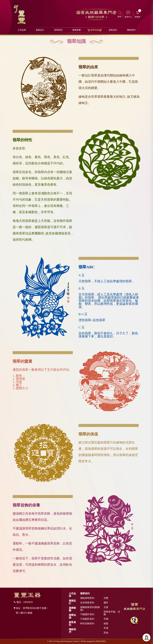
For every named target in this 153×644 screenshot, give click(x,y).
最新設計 (40, 30)
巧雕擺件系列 (87, 614)
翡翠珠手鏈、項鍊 (112, 613)
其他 (106, 633)
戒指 (106, 624)
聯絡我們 (131, 30)
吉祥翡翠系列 (87, 603)
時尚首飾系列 (87, 624)
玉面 (106, 607)
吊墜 (106, 598)
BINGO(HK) (101, 641)
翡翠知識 (95, 30)
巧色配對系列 (87, 619)
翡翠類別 (58, 30)
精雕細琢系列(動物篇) (90, 609)
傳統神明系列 (87, 598)
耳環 (106, 628)
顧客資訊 (113, 30)
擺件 (106, 603)
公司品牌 (22, 30)
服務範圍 (77, 30)
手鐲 (106, 619)
